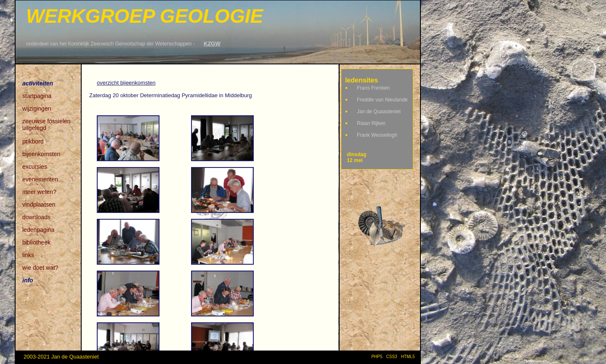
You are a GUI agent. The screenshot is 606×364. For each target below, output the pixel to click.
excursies (35, 167)
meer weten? (39, 192)
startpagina (37, 96)
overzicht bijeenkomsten (126, 83)
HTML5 (409, 357)
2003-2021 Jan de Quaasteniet (61, 357)
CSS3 (392, 357)
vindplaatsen (39, 205)
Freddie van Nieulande (382, 100)
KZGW (212, 44)
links (28, 255)
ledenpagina (38, 230)
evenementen (40, 179)
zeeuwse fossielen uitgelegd (46, 122)
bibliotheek (36, 242)
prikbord (33, 141)
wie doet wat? (40, 268)
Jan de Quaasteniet (379, 112)
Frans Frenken (373, 88)
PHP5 (377, 357)
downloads (36, 217)
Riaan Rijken (371, 123)
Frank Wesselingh (377, 135)
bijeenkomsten (41, 154)
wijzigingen (37, 109)
